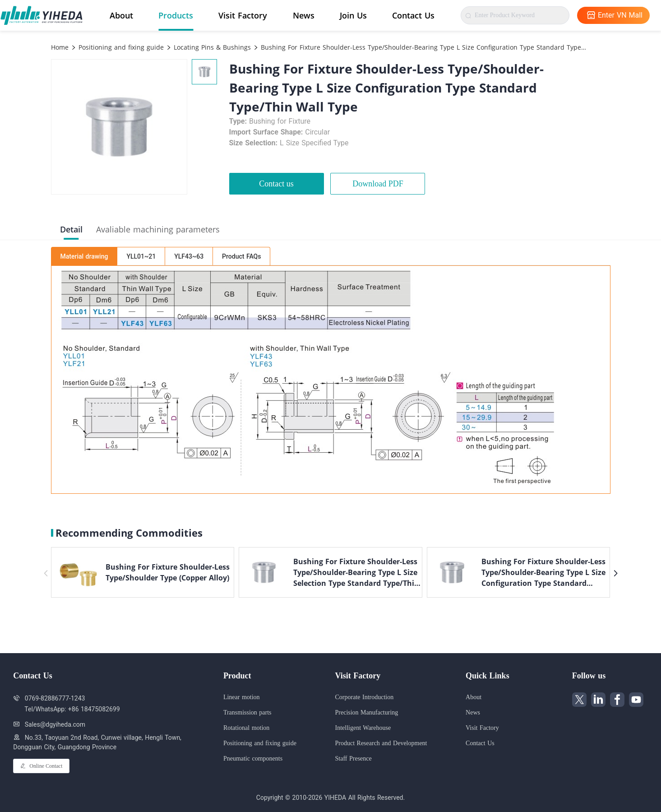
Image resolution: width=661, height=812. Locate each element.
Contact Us (413, 15)
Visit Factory (243, 15)
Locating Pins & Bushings (211, 47)
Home (60, 47)
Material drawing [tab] (84, 256)
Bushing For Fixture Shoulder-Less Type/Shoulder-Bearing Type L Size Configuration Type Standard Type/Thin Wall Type (423, 47)
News (304, 15)
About (121, 15)
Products (176, 15)
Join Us (353, 15)
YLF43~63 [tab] (189, 256)
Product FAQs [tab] (241, 256)
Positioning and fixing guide (120, 47)
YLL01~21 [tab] (141, 256)
